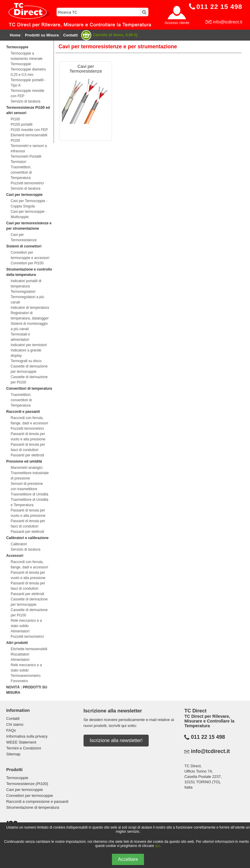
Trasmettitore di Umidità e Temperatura (29, 502)
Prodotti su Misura (42, 35)
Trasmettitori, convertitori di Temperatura (21, 172)
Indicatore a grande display (26, 353)
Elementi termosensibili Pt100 (29, 138)
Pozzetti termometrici (27, 183)
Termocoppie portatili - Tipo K (28, 83)
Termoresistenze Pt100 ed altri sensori (28, 110)
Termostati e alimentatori (20, 337)
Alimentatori (20, 631)
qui (157, 846)
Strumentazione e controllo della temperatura (29, 272)
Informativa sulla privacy (27, 736)
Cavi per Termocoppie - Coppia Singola (29, 204)
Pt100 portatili (21, 124)
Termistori (18, 162)
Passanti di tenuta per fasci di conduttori (28, 447)
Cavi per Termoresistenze (24, 237)
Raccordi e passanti (23, 412)
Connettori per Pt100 (27, 263)
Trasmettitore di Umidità (29, 494)
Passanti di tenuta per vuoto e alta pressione (28, 437)
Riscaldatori (20, 654)
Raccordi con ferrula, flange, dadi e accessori (29, 421)
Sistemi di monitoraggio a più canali (29, 326)
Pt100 (15, 119)
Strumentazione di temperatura (33, 807)
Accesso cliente (177, 23)
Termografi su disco (26, 361)
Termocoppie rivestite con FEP (27, 93)
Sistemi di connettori (24, 246)
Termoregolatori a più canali (27, 300)
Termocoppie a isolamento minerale (27, 56)
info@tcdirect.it (227, 22)
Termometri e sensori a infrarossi (29, 148)
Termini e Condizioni (24, 748)
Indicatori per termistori (29, 345)
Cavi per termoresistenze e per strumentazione (29, 226)
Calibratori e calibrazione (27, 538)
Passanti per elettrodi (27, 455)
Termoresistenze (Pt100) (27, 784)
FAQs (11, 730)
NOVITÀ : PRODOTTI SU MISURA (27, 690)
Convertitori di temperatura (29, 389)
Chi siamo (15, 724)
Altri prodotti (17, 643)
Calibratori (19, 544)
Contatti (70, 35)
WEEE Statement (21, 742)
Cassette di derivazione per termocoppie (29, 369)
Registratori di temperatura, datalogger (30, 316)
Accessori (15, 556)
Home (15, 35)
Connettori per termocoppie (30, 796)
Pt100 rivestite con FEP (29, 130)
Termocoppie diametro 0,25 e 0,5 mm (28, 72)
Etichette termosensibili (29, 649)
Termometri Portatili (26, 156)
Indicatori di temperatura (30, 308)
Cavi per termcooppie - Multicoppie (29, 214)
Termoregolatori (23, 292)
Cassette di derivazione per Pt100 (29, 380)
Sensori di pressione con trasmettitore (27, 486)
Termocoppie (17, 47)
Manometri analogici (27, 468)
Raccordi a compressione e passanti (37, 801)
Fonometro (19, 681)
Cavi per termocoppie (24, 195)
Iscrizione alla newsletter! (116, 740)
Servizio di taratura (25, 101)
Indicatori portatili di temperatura (26, 284)
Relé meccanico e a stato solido (26, 623)
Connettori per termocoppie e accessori (30, 255)
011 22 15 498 (208, 737)
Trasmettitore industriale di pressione (30, 476)
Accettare (128, 859)
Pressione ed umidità (24, 461)
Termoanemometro (26, 676)
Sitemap (13, 754)
